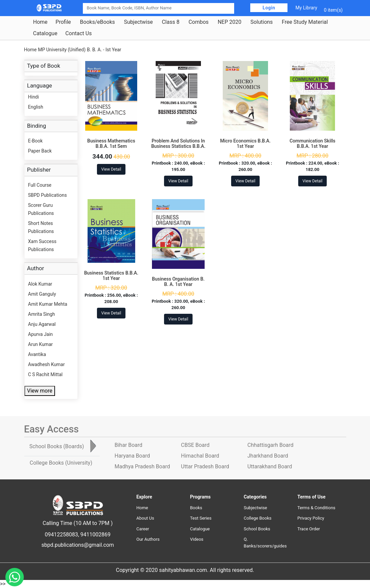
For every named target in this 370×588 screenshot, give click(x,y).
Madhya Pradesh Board (142, 466)
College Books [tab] (61, 463)
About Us (145, 518)
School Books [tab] (57, 446)
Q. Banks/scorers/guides (265, 543)
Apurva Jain (41, 334)
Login (269, 8)
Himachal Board (200, 456)
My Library (306, 8)
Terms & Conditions (316, 508)
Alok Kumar (40, 284)
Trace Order (308, 529)
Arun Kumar (41, 344)
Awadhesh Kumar (46, 364)
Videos (197, 539)
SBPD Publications (48, 195)
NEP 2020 (230, 22)
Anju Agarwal (42, 324)
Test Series (201, 518)
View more (40, 391)
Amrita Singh (42, 314)
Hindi (34, 97)
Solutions (261, 22)
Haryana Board (132, 456)
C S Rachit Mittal (45, 374)
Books (196, 508)
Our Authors (148, 539)
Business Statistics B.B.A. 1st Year (111, 276)
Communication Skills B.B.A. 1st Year (312, 144)
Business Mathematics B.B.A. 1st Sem (111, 144)
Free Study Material (305, 22)
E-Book (36, 141)
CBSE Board (195, 445)
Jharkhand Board (268, 456)
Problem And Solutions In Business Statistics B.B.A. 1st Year (178, 146)
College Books (257, 518)
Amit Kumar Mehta (48, 304)
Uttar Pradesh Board (205, 466)
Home (40, 22)
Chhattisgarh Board (271, 445)
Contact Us (79, 34)
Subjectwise (139, 22)
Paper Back (40, 151)
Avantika (37, 354)
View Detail (111, 169)
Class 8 (170, 22)
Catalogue (45, 34)
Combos (199, 22)
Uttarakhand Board (270, 466)
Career (143, 529)
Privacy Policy (311, 518)
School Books (257, 529)
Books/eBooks (97, 22)
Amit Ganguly (42, 294)
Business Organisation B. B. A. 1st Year (178, 282)
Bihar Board (129, 445)
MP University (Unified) (62, 50)
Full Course (40, 185)
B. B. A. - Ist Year (104, 50)
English (36, 107)
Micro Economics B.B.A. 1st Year (245, 144)
